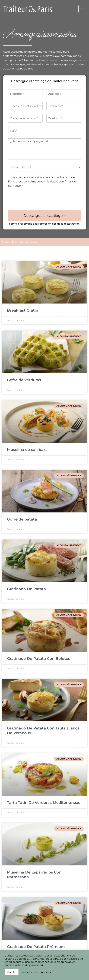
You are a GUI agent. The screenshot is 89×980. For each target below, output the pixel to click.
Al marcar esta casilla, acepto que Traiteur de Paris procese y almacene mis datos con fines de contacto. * (42, 181)
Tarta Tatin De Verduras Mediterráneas (44, 803)
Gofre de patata (22, 519)
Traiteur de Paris (9, 242)
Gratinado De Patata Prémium (36, 947)
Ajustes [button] (46, 972)
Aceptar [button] (12, 972)
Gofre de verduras (24, 380)
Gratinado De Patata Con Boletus (39, 659)
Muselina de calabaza (27, 450)
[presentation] (35, 205)
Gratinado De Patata (26, 589)
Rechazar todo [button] (30, 972)
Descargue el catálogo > (45, 216)
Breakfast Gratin (23, 310)
